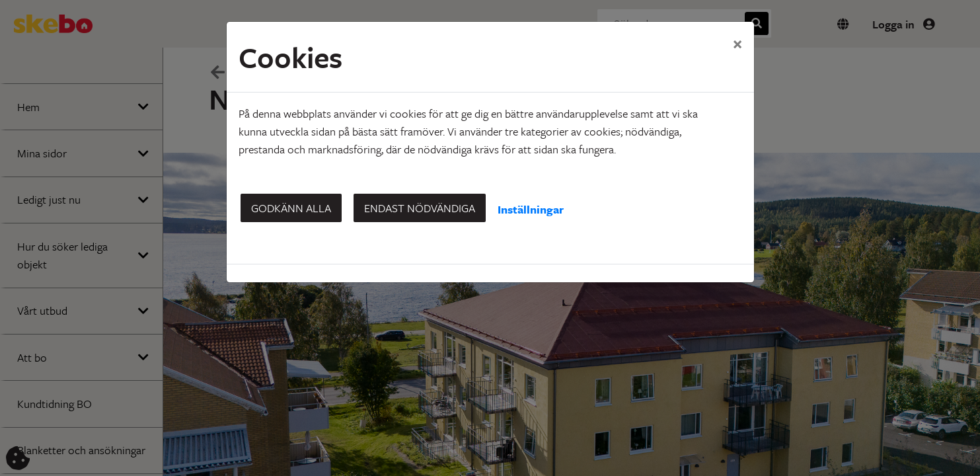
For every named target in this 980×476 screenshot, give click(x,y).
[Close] (737, 43)
